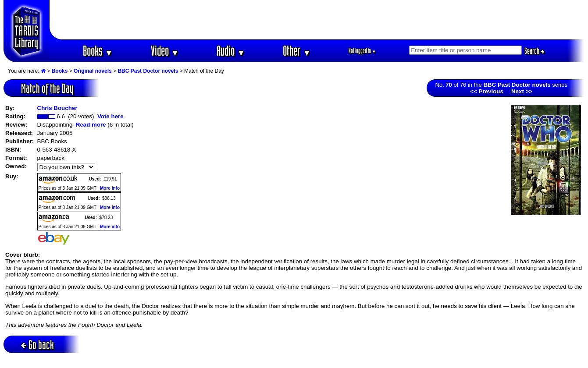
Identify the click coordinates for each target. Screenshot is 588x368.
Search (535, 51)
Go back (37, 345)
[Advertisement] (317, 20)
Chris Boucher (57, 108)
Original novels (93, 71)
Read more (91, 125)
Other (297, 51)
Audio (231, 51)
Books (98, 51)
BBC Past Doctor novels (148, 71)
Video (165, 51)
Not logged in (362, 51)
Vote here (110, 116)
